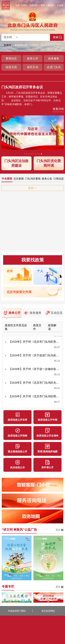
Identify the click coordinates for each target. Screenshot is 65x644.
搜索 (56, 37)
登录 (18, 5)
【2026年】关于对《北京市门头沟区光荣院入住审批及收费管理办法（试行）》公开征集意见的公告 (34, 383)
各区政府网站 (48, 611)
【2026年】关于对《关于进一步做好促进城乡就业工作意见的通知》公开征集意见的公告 (34, 369)
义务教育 (34, 45)
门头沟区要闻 (33, 179)
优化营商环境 (21, 45)
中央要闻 (7, 179)
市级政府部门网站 (17, 611)
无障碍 (24, 5)
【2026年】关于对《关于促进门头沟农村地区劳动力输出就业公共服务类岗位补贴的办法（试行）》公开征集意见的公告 (34, 355)
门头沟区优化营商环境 (49, 163)
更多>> (32, 188)
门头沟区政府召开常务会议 (22, 87)
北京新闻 (19, 179)
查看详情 (58, 109)
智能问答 (34, 5)
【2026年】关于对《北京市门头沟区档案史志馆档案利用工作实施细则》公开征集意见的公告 (34, 396)
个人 (40, 271)
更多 (58, 530)
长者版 (60, 5)
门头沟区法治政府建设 (16, 163)
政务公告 (47, 179)
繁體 (43, 5)
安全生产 (45, 45)
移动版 (51, 5)
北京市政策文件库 (19, 292)
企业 (10, 271)
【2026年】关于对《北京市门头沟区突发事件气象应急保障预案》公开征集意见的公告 (34, 342)
